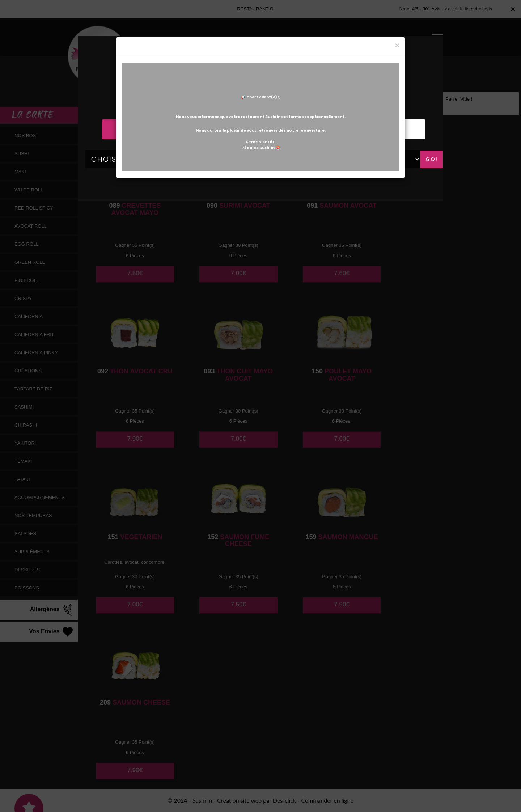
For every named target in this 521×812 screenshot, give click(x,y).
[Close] (397, 45)
